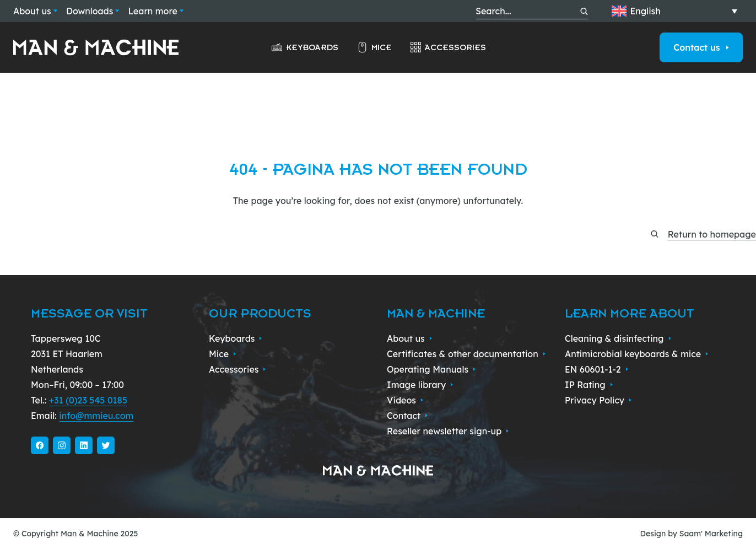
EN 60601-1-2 (596, 369)
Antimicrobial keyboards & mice (637, 354)
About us (35, 11)
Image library (420, 385)
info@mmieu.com (96, 416)
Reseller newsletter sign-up (448, 431)
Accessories (448, 47)
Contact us (701, 47)
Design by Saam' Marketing (692, 534)
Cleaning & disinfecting (618, 338)
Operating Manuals (431, 369)
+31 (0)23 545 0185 (88, 400)
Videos (405, 400)
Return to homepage (712, 234)
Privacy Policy (598, 400)
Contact (407, 416)
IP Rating (589, 385)
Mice (374, 47)
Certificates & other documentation (466, 354)
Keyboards (304, 47)
